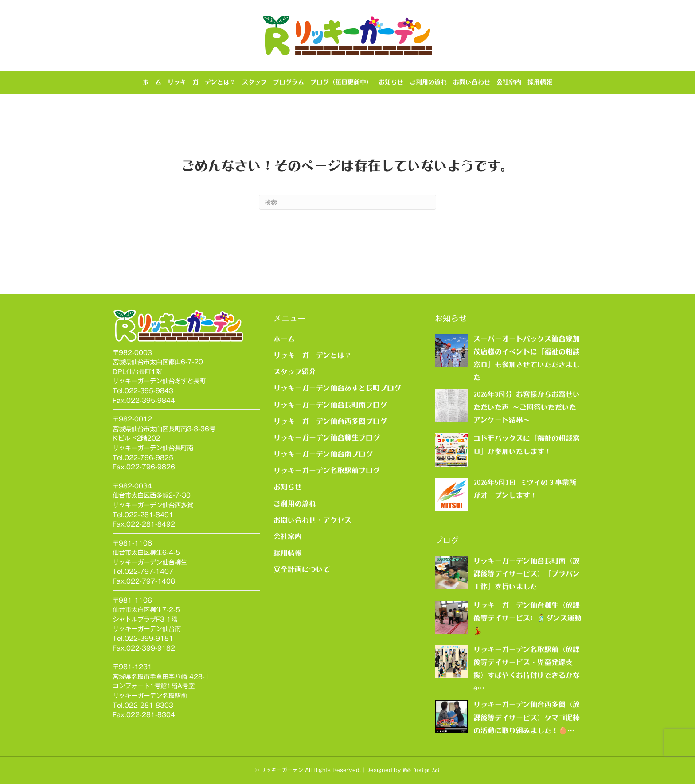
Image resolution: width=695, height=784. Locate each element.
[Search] (347, 202)
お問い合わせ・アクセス (312, 520)
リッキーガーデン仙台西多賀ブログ (330, 421)
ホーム (152, 82)
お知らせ (391, 82)
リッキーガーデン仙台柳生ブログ (327, 437)
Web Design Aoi (422, 770)
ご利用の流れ (428, 82)
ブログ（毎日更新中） (341, 82)
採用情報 (540, 82)
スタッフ (254, 82)
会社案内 (509, 82)
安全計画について (302, 569)
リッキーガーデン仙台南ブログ (323, 454)
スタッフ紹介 (295, 371)
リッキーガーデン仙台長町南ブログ (330, 405)
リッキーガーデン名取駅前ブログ (327, 470)
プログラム (289, 82)
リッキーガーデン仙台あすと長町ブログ (337, 388)
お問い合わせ (472, 82)
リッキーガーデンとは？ (202, 82)
